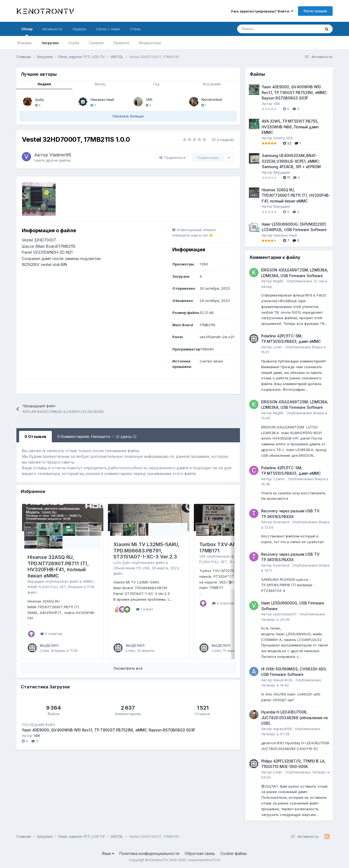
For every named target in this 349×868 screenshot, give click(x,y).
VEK (149, 99)
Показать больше (128, 116)
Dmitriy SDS (283, 138)
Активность (52, 29)
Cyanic (279, 479)
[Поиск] (265, 29)
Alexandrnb (283, 680)
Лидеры (79, 29)
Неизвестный (102, 99)
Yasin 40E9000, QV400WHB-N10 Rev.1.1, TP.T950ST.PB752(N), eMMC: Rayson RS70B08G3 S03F (109, 730)
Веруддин (36, 581)
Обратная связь (200, 853)
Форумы (24, 43)
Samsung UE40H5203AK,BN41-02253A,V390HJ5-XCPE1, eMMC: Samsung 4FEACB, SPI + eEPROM (291, 161)
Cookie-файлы (234, 853)
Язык (108, 853)
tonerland (281, 522)
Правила (121, 43)
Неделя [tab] (44, 84)
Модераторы (150, 43)
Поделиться (172, 158)
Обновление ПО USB (131, 568)
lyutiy (40, 99)
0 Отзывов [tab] (35, 436)
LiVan (44, 651)
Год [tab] (156, 84)
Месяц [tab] (100, 84)
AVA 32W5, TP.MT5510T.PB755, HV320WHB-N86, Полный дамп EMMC (290, 127)
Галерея (96, 43)
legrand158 (282, 729)
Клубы (74, 43)
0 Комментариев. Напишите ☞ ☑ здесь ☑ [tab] (97, 436)
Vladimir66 (60, 155)
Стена (135, 29)
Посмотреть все (128, 668)
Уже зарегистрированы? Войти (262, 11)
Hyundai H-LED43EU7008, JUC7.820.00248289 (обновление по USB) (295, 718)
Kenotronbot (212, 99)
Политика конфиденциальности (149, 853)
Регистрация (315, 11)
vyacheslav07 (285, 614)
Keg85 (278, 281)
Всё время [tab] (212, 84)
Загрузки (50, 43)
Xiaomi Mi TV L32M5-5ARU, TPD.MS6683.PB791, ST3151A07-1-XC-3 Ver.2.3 (147, 551)
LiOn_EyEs (122, 562)
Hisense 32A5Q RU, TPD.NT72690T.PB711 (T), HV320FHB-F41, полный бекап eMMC (58, 566)
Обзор (27, 31)
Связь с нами (108, 29)
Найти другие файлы (52, 160)
